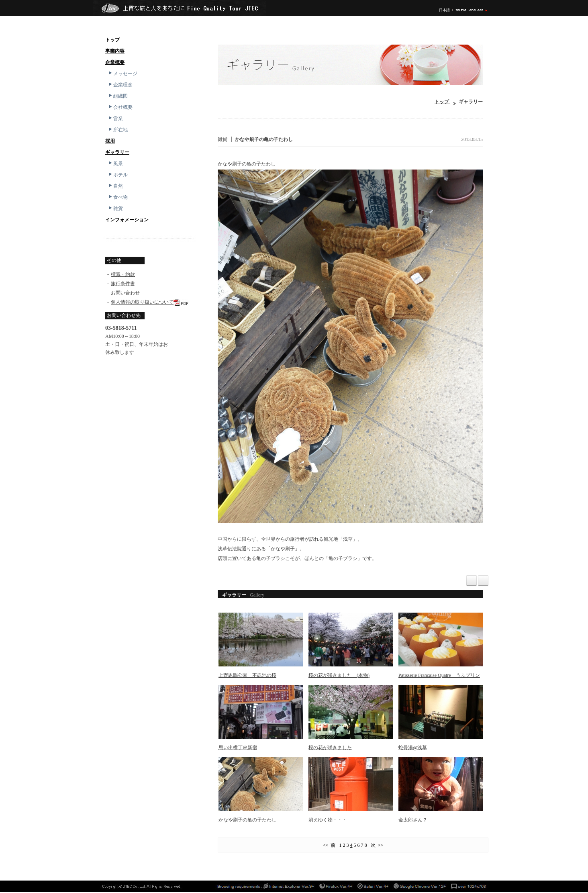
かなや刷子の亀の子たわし (264, 139)
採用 (110, 141)
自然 (115, 186)
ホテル (118, 175)
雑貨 (115, 208)
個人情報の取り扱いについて (142, 302)
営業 (115, 119)
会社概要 (120, 107)
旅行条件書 (123, 284)
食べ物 (118, 197)
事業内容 (115, 51)
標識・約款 (123, 274)
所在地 (118, 130)
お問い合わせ (125, 293)
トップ (112, 40)
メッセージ (122, 74)
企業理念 (120, 85)
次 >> (376, 845)
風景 (115, 163)
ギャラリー (117, 152)
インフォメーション (127, 220)
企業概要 (115, 62)
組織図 (118, 96)
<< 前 (331, 845)
